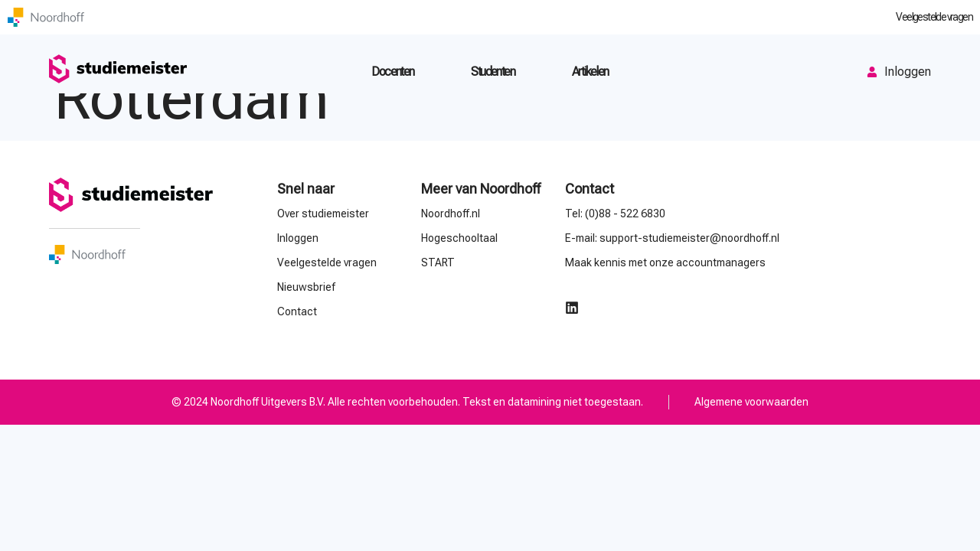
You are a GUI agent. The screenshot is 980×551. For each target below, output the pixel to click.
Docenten (392, 72)
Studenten (493, 72)
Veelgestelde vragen (934, 17)
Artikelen (590, 72)
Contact (590, 189)
